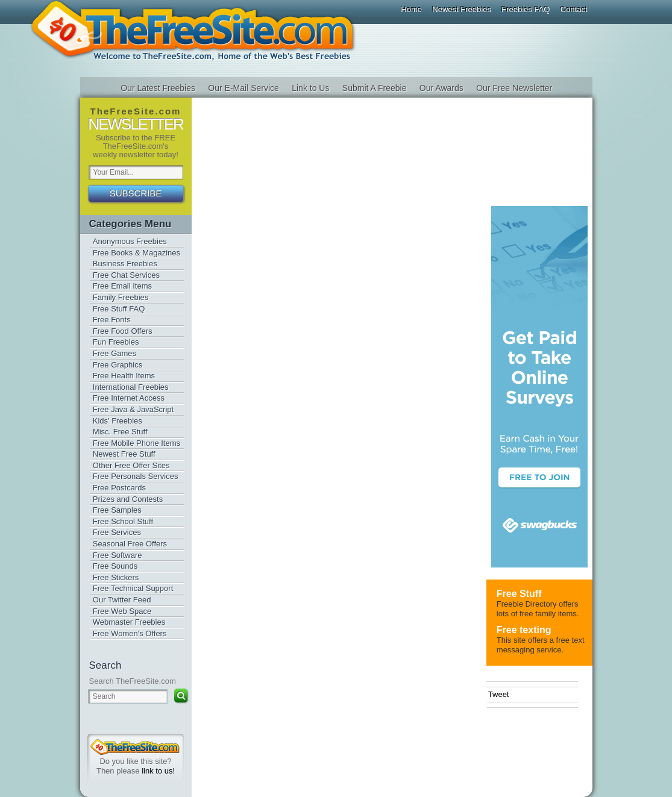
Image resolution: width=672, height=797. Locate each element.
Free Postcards (119, 488)
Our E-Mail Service (243, 88)
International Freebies (131, 387)
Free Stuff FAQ (119, 309)
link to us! (158, 771)
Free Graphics (118, 365)
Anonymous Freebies (130, 241)
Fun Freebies (116, 342)
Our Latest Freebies (158, 88)
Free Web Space (122, 611)
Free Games (115, 353)
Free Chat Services (126, 275)
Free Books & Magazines (137, 253)
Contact (574, 9)
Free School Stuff (123, 521)
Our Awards (441, 88)
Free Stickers (116, 577)
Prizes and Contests (128, 499)
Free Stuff (519, 594)
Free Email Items (122, 286)
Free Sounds (115, 566)
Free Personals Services (136, 476)
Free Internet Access (129, 398)
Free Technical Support (133, 588)
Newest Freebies (462, 9)
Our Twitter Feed (122, 600)
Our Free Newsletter (514, 88)
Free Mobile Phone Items (137, 443)
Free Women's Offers (130, 633)
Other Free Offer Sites (131, 465)
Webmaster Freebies (129, 622)
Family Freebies (121, 297)
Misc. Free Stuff (120, 432)
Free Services (117, 532)
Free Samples (117, 510)
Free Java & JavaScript (133, 409)
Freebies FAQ (526, 9)
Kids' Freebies (118, 421)
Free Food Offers (123, 331)
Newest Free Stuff (124, 454)
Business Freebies (125, 264)
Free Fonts (112, 320)
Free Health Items (124, 376)
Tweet (499, 694)
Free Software (118, 555)
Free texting (524, 630)
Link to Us (310, 88)
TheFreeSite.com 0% (135, 747)
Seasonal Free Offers (130, 544)
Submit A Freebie (375, 88)
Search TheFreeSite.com (133, 681)
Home (411, 9)
